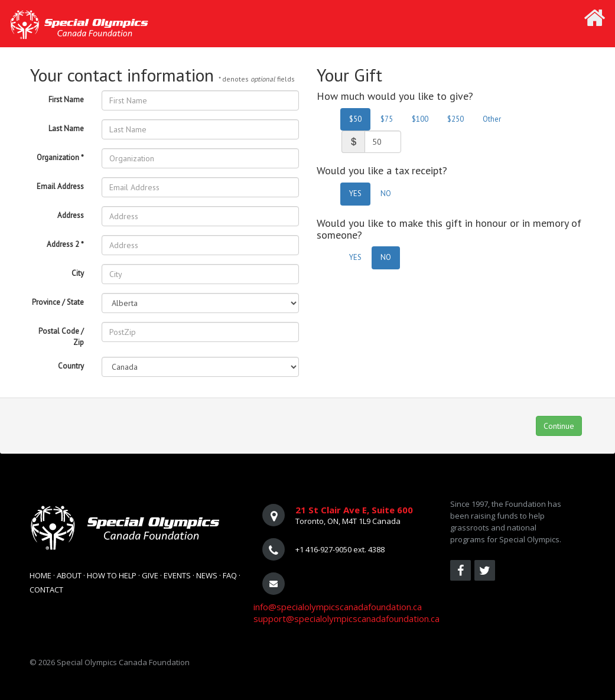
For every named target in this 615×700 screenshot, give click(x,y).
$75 (387, 119)
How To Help (112, 575)
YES (355, 193)
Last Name (66, 128)
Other (492, 119)
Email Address (60, 186)
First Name (66, 100)
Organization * (60, 157)
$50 (355, 119)
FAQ (230, 575)
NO (386, 193)
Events (177, 575)
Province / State (58, 302)
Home (40, 575)
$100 (420, 119)
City (78, 273)
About (69, 575)
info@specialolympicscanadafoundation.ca (338, 607)
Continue (559, 426)
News (207, 575)
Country (71, 366)
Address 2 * (65, 244)
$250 (455, 119)
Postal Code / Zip (61, 337)
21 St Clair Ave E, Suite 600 (354, 510)
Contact (46, 590)
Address (71, 215)
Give (150, 575)
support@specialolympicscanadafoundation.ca (346, 618)
